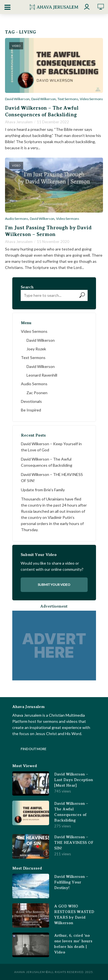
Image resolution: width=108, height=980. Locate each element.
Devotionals (31, 401)
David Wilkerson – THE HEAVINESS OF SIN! (52, 477)
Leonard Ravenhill (42, 375)
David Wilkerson (17, 99)
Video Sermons (91, 99)
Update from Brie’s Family (43, 490)
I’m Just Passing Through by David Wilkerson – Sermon (48, 231)
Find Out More (33, 749)
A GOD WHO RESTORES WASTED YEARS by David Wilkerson (74, 914)
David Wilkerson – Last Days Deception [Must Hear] (74, 780)
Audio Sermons (17, 219)
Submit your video (54, 585)
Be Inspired (31, 410)
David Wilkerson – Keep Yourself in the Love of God (51, 447)
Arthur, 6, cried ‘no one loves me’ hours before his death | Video (73, 944)
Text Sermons (68, 99)
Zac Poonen (37, 393)
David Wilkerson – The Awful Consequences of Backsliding (42, 111)
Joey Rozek (36, 349)
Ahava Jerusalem (19, 122)
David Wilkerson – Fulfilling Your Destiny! (71, 882)
